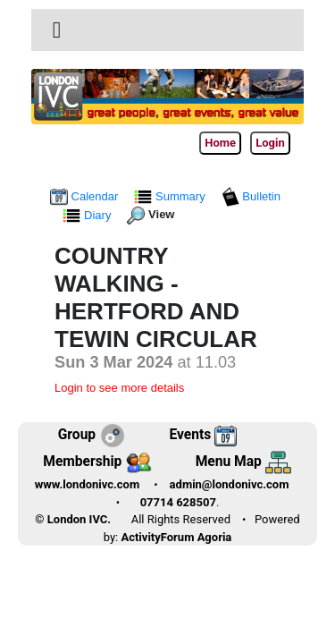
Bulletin (251, 196)
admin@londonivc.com (230, 484)
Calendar (86, 196)
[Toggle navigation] (57, 30)
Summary (171, 196)
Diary (88, 215)
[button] (57, 30)
